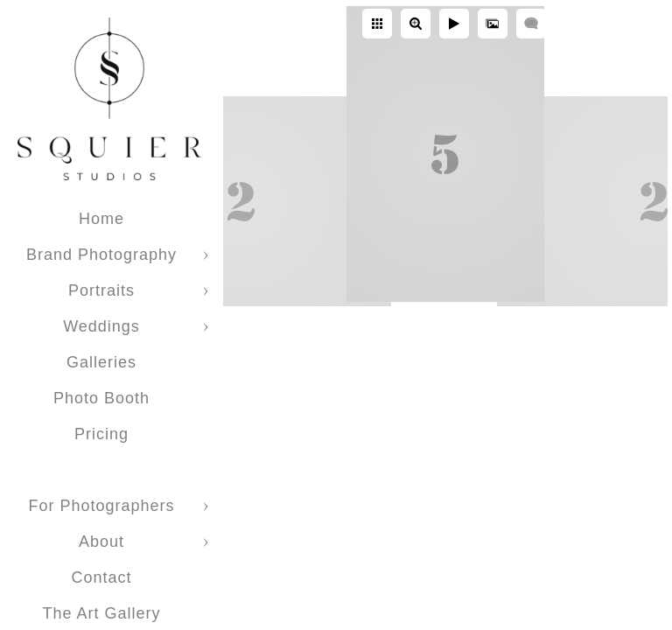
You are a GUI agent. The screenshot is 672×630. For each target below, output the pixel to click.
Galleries (101, 362)
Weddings (101, 326)
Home (101, 219)
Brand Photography (101, 255)
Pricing (101, 434)
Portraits (101, 290)
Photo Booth (101, 398)
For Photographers (101, 506)
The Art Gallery (101, 613)
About (101, 542)
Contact (101, 577)
